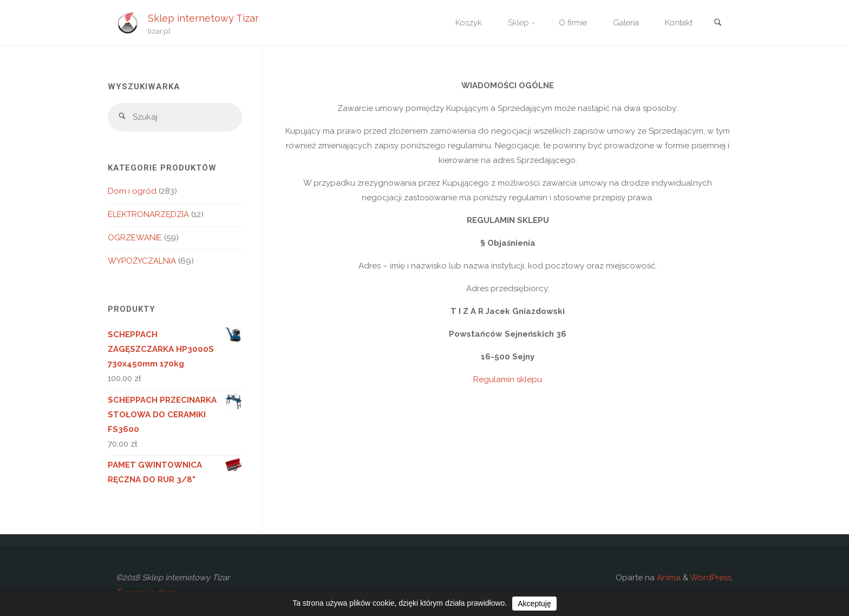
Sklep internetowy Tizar (203, 18)
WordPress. (711, 578)
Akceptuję (534, 604)
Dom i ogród (132, 191)
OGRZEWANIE (135, 238)
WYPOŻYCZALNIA (142, 261)
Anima (668, 578)
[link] (717, 24)
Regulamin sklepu (508, 379)
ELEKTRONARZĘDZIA (148, 214)
